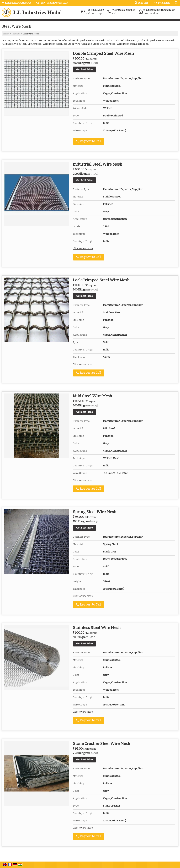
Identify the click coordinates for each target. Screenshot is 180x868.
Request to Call (89, 141)
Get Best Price (85, 69)
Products (16, 34)
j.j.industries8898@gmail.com (159, 10)
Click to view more (83, 248)
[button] (124, 10)
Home (6, 34)
